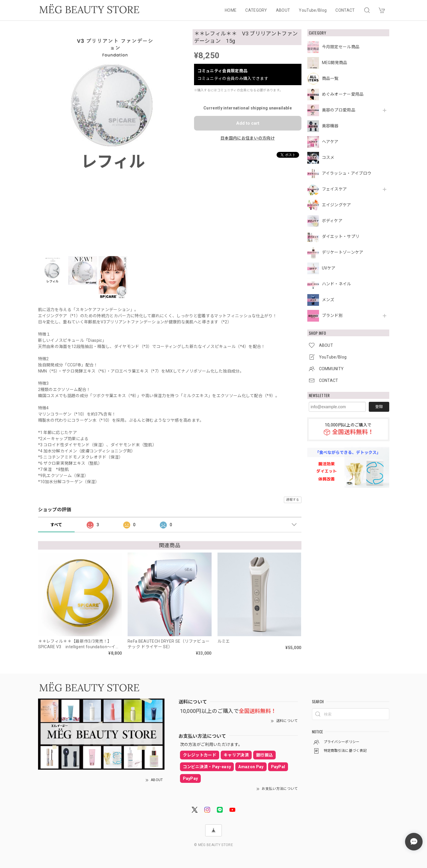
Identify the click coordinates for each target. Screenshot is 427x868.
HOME (231, 10)
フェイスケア (335, 189)
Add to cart (248, 123)
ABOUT (283, 10)
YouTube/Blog (313, 10)
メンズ (328, 300)
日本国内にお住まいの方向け (248, 138)
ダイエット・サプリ (341, 236)
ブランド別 (332, 315)
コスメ (328, 157)
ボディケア (332, 221)
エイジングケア (337, 205)
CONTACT (345, 10)
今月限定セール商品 (341, 47)
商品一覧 (330, 78)
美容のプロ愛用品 (339, 110)
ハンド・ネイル (337, 284)
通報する (293, 500)
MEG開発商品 (335, 63)
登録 (379, 407)
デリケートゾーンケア (343, 252)
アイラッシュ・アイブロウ (347, 173)
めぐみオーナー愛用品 (343, 94)
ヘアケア (330, 142)
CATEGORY (256, 10)
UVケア (329, 268)
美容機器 (330, 126)
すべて (56, 525)
